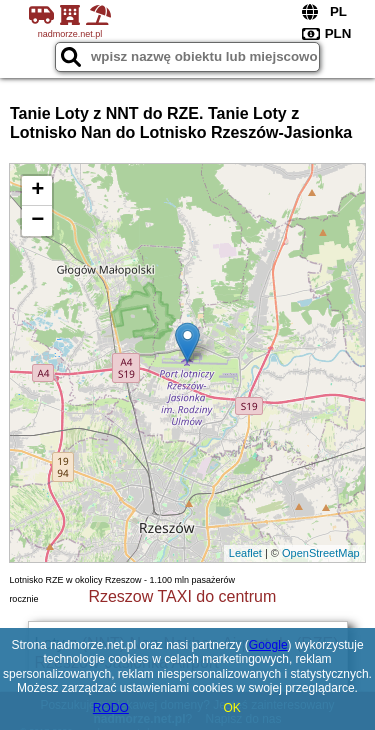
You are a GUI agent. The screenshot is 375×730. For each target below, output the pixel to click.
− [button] (37, 221)
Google (268, 645)
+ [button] (37, 191)
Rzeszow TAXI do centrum (182, 596)
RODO (111, 708)
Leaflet (245, 553)
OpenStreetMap (321, 553)
